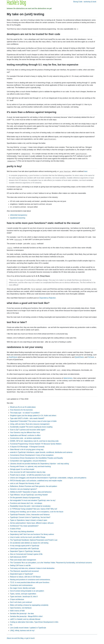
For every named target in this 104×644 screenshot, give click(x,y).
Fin (11, 625)
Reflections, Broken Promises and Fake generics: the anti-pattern (34, 486)
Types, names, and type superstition (23, 594)
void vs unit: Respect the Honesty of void (25, 483)
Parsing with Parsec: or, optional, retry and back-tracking (30, 466)
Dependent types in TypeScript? (22, 574)
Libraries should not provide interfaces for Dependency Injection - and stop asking (39, 464)
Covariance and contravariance (21, 585)
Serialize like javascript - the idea (22, 614)
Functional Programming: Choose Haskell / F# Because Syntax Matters (36, 444)
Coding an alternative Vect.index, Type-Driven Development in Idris (34, 622)
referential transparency (19, 215)
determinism (68, 378)
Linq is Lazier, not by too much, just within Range (28, 537)
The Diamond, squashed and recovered (24, 571)
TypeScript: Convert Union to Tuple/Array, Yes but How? (30, 517)
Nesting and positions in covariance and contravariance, (30, 580)
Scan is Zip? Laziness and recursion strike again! (28, 430)
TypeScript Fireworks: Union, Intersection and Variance (30, 515)
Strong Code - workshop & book (85, 2)
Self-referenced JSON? (18, 557)
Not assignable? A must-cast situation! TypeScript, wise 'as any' (33, 500)
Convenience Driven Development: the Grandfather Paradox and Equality (36, 458)
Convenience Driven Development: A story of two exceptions (32, 455)
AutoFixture (13, 357)
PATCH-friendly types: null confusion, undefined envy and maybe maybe (36, 481)
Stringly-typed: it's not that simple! (22, 469)
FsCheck (91, 357)
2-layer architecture (17, 599)
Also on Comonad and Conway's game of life (26, 554)
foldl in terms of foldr (17, 611)
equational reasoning (18, 218)
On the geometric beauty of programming (25, 498)
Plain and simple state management (23, 560)
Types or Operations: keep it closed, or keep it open (29, 520)
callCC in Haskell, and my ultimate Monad (25, 619)
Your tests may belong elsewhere (22, 532)
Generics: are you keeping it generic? (24, 489)
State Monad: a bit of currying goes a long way (27, 449)
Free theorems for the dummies (21, 410)
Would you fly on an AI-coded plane (23, 407)
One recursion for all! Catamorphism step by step (28, 472)
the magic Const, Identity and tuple (23, 588)
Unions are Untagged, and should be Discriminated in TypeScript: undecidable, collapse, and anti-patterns (48, 478)
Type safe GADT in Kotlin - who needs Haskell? (27, 418)
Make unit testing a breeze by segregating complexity (29, 605)
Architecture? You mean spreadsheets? (24, 526)
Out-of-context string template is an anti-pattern (27, 591)
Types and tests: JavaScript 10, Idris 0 (24, 597)
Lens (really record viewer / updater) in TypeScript (28, 628)
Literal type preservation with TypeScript (24, 548)
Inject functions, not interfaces (21, 608)
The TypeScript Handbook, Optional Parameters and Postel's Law (34, 540)
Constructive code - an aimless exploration (25, 438)
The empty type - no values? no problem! (25, 413)
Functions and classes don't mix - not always (26, 503)
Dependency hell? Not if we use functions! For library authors (32, 534)
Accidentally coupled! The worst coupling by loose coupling (31, 427)
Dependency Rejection (48, 298)
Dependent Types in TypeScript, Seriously (25, 551)
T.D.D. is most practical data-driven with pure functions (30, 582)
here (86, 171)
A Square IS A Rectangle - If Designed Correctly (27, 447)
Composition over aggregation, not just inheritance (28, 461)
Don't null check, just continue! (21, 602)
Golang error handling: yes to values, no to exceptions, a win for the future (37, 512)
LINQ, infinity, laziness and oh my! (22, 631)
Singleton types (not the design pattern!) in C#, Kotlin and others (33, 416)
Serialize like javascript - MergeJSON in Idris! (26, 616)
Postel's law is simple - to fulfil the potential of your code (30, 475)
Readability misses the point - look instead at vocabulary (30, 506)
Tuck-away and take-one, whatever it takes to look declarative (32, 568)
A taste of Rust (15, 529)
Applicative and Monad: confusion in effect (25, 435)
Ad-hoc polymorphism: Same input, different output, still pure (32, 523)
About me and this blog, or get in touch (21, 638)
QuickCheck (79, 357)
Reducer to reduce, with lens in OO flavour (25, 577)
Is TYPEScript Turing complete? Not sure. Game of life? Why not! (34, 509)
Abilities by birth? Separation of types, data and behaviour (31, 492)
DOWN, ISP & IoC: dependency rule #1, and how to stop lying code (34, 441)
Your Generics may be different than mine (25, 433)
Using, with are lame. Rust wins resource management (30, 424)
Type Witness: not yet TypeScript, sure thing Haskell (29, 495)
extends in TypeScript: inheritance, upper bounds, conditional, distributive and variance (41, 452)
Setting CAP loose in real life (20, 565)
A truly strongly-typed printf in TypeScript (25, 546)
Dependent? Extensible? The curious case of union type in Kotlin (33, 421)
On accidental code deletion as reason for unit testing (29, 543)
